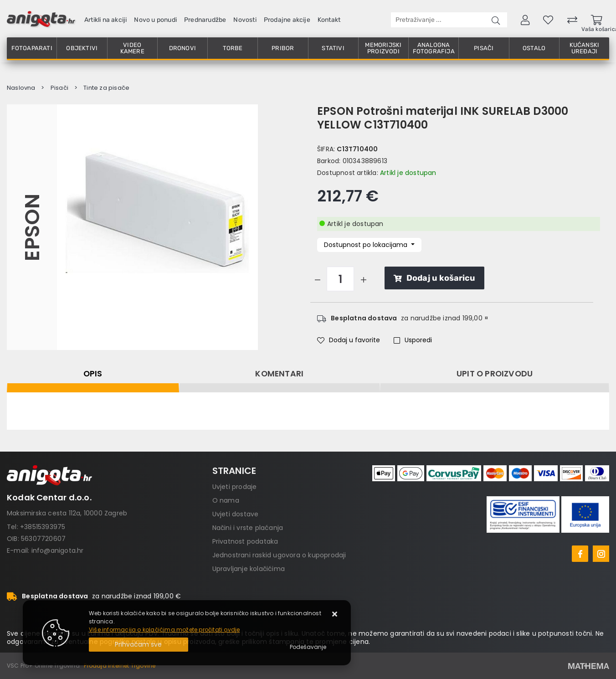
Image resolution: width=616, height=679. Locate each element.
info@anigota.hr (58, 550)
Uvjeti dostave (236, 514)
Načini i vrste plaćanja (248, 528)
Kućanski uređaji (585, 48)
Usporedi (413, 340)
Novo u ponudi (155, 20)
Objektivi (82, 48)
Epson (32, 227)
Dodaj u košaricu (434, 278)
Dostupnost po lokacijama (367, 245)
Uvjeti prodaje (235, 487)
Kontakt (329, 20)
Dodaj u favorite (349, 340)
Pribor (283, 48)
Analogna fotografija (434, 48)
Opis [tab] (93, 374)
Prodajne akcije (287, 20)
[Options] (308, 647)
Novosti (245, 20)
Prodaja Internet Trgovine (120, 666)
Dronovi (182, 48)
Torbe (233, 48)
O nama (226, 500)
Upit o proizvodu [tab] (495, 374)
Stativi (333, 48)
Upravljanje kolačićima (249, 569)
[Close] (139, 645)
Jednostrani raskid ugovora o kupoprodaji (279, 555)
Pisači (484, 48)
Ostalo (534, 48)
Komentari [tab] (279, 374)
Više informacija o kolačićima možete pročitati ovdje (164, 630)
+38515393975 (43, 527)
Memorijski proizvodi (383, 48)
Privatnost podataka (245, 541)
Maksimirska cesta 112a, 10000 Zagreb (67, 513)
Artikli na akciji (105, 20)
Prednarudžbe (205, 20)
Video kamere (132, 48)
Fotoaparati (32, 48)
